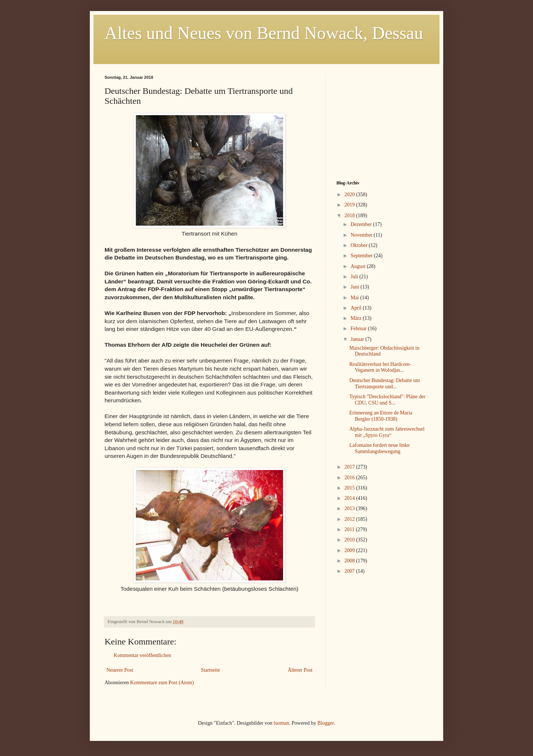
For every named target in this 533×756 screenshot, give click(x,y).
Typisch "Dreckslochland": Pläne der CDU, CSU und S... (387, 400)
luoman (281, 723)
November (362, 235)
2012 (350, 519)
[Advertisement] (382, 121)
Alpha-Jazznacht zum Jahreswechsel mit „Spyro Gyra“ (387, 432)
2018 (350, 216)
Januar (358, 339)
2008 (350, 561)
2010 (350, 540)
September (362, 256)
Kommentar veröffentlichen (142, 655)
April (356, 308)
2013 (350, 508)
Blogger (325, 723)
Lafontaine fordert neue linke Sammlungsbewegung (380, 448)
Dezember (362, 224)
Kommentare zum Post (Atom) (162, 683)
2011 (350, 529)
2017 (350, 467)
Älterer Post (300, 670)
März (356, 318)
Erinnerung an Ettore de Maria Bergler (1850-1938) (381, 416)
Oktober (359, 245)
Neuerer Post (120, 670)
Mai (355, 298)
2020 (350, 195)
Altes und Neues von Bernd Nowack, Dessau (264, 33)
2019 (350, 205)
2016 (350, 478)
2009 (350, 550)
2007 (350, 571)
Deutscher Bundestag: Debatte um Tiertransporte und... (385, 384)
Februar (359, 328)
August (359, 266)
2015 (350, 488)
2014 (350, 498)
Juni (355, 287)
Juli (355, 277)
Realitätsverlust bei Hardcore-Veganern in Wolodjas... (380, 367)
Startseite (211, 670)
